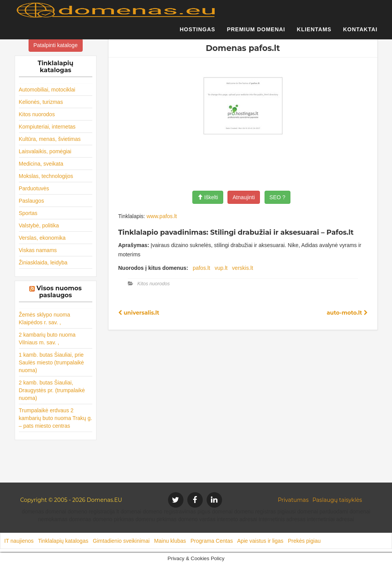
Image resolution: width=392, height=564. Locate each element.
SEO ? (277, 197)
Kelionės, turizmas (41, 102)
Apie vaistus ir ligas (260, 541)
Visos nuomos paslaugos (59, 292)
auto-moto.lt (347, 313)
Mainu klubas (170, 541)
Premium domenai (256, 33)
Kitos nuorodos (37, 114)
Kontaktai (360, 33)
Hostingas (197, 33)
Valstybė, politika (39, 225)
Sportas (28, 213)
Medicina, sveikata (41, 164)
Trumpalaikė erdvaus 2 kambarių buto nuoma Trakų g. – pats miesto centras (56, 418)
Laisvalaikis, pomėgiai (45, 151)
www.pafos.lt (162, 216)
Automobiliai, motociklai (47, 90)
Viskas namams (38, 250)
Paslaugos (31, 201)
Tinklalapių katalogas (63, 541)
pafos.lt (201, 268)
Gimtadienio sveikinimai (121, 541)
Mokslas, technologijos (46, 176)
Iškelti (208, 197)
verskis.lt (243, 268)
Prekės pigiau (304, 541)
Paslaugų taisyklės (337, 500)
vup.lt (221, 268)
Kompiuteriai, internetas (47, 127)
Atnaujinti (244, 197)
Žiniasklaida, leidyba (43, 263)
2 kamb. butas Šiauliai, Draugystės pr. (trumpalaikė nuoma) (52, 390)
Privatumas (293, 500)
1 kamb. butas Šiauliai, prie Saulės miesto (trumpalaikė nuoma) (52, 362)
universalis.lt (139, 313)
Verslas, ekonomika (42, 238)
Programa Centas (212, 541)
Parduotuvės (34, 188)
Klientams (314, 33)
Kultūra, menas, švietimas (50, 139)
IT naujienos (19, 541)
